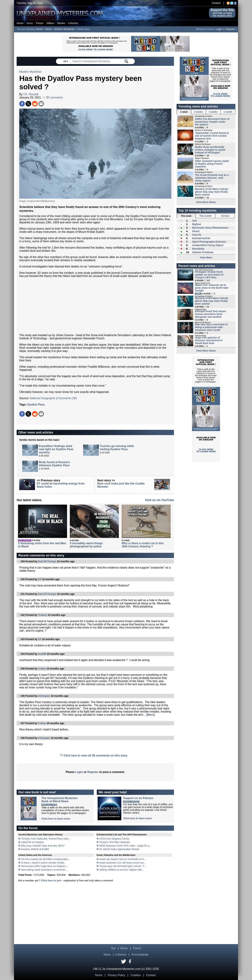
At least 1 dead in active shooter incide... (43, 863)
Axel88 (42, 654)
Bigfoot (197, 224)
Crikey (42, 669)
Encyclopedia (140, 955)
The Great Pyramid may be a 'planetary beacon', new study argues (212, 178)
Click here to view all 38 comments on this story (96, 756)
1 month (228, 112)
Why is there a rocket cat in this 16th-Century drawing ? (143, 545)
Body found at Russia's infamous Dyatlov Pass (54, 464)
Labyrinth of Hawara (32, 842)
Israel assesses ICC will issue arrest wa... (122, 863)
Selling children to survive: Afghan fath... (122, 870)
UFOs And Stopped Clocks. (115, 839)
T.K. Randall (31, 94)
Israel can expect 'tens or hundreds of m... (123, 859)
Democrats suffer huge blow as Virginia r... (45, 866)
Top (113, 948)
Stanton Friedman (203, 252)
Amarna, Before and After (35, 849)
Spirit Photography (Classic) (209, 242)
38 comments (53, 97)
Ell (40, 579)
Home (20, 23)
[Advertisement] (95, 306)
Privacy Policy (117, 975)
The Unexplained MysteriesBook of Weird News (59, 800)
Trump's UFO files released (114, 842)
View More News (206, 202)
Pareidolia (198, 249)
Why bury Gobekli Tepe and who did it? (43, 846)
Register (230, 29)
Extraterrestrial (201, 238)
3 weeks (213, 112)
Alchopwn (44, 696)
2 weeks (199, 112)
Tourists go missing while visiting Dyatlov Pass (117, 448)
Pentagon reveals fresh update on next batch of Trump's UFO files (209, 275)
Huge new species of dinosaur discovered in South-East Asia (209, 340)
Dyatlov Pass (36, 405)
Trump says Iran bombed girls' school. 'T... (123, 866)
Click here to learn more (56, 819)
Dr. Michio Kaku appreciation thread (119, 849)
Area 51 (197, 235)
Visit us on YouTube (159, 500)
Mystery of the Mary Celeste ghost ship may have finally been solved (212, 192)
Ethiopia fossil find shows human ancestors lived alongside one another (211, 314)
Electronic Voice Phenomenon (210, 228)
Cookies (136, 975)
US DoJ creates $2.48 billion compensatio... (45, 859)
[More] (150, 715)
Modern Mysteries (64, 29)
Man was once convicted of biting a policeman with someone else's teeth (211, 327)
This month (205, 216)
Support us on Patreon (138, 798)
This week (186, 216)
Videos (50, 23)
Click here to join (51, 881)
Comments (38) (67, 398)
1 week (184, 112)
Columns (73, 23)
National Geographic (43, 398)
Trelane (43, 615)
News (30, 23)
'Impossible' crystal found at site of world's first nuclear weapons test (212, 136)
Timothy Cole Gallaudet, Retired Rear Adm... (46, 839)
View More (206, 257)
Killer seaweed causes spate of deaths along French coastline (212, 164)
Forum (40, 23)
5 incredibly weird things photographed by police (86, 545)
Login (219, 29)
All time (225, 216)
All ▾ (66, 61)
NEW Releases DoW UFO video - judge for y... (125, 846)
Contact (216, 3)
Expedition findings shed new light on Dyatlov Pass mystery (56, 449)
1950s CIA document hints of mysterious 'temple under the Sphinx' (212, 122)
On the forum (28, 828)
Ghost (196, 231)
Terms (99, 975)
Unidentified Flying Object (208, 245)
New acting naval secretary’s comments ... (45, 870)
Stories (61, 23)
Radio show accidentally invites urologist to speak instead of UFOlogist (210, 150)
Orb (194, 221)
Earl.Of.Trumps (47, 561)
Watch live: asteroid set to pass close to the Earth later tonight (212, 288)
